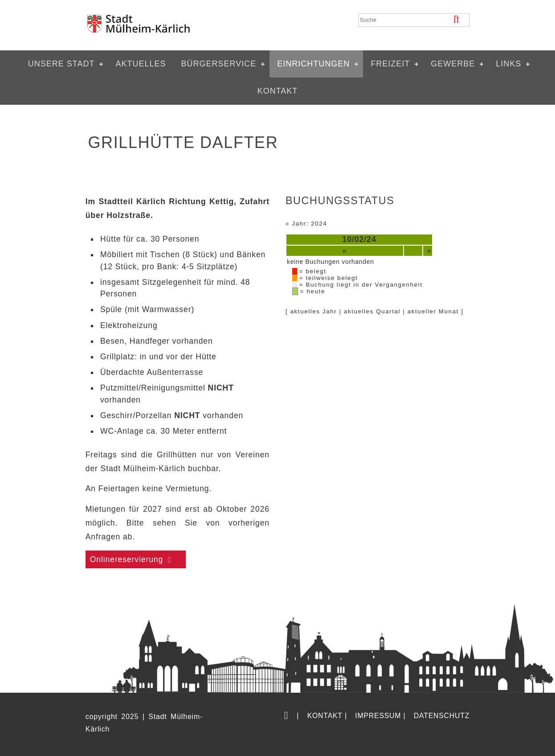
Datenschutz (442, 716)
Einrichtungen (313, 64)
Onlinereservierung (127, 559)
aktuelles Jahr (314, 311)
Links (508, 64)
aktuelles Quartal (372, 311)
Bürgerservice (218, 64)
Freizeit (390, 64)
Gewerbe (453, 64)
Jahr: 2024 (309, 224)
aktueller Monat (433, 311)
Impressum (378, 716)
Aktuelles (141, 64)
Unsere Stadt (61, 64)
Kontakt (278, 91)
